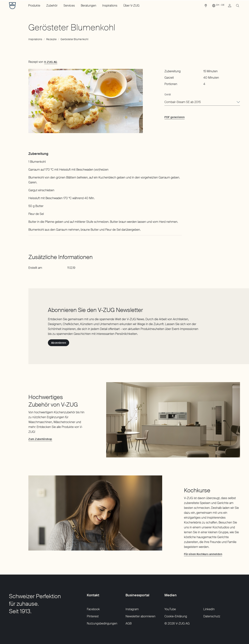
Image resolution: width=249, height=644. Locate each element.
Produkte (34, 6)
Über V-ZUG (131, 6)
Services (69, 6)
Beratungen (89, 6)
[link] (206, 7)
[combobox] (202, 102)
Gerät (168, 94)
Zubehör (52, 6)
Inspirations (110, 6)
